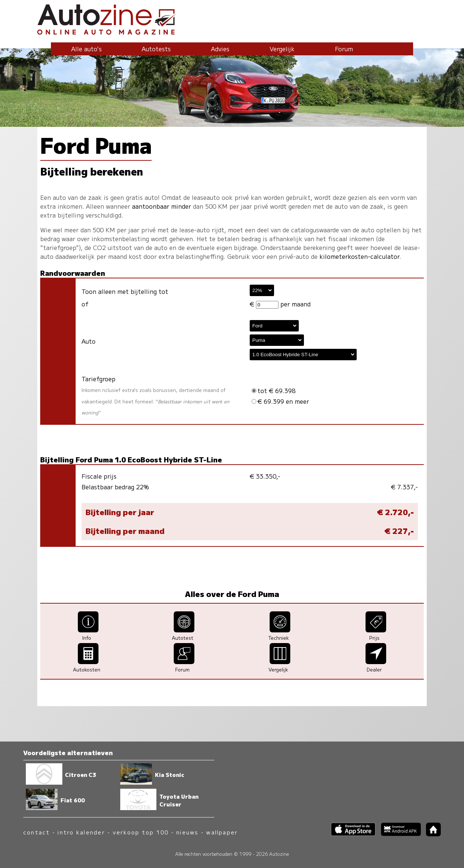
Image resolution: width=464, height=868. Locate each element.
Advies (220, 49)
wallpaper (222, 832)
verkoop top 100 (141, 832)
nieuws (187, 832)
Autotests (156, 49)
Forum (344, 49)
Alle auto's (86, 49)
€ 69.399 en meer (280, 401)
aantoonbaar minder (162, 206)
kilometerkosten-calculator (359, 256)
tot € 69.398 (273, 390)
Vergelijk (282, 49)
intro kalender (81, 832)
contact (37, 832)
